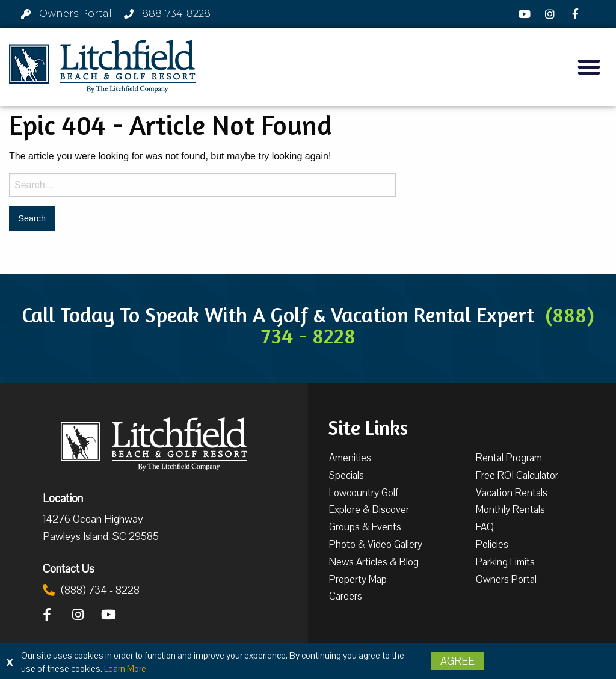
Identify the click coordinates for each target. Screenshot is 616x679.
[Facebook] (577, 14)
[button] (589, 67)
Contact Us (69, 568)
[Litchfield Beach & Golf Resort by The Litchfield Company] (102, 67)
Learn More (125, 669)
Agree (457, 661)
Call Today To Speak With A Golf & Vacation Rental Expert (308, 325)
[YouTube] (526, 14)
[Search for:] (202, 185)
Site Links (368, 426)
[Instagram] (552, 14)
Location (63, 498)
